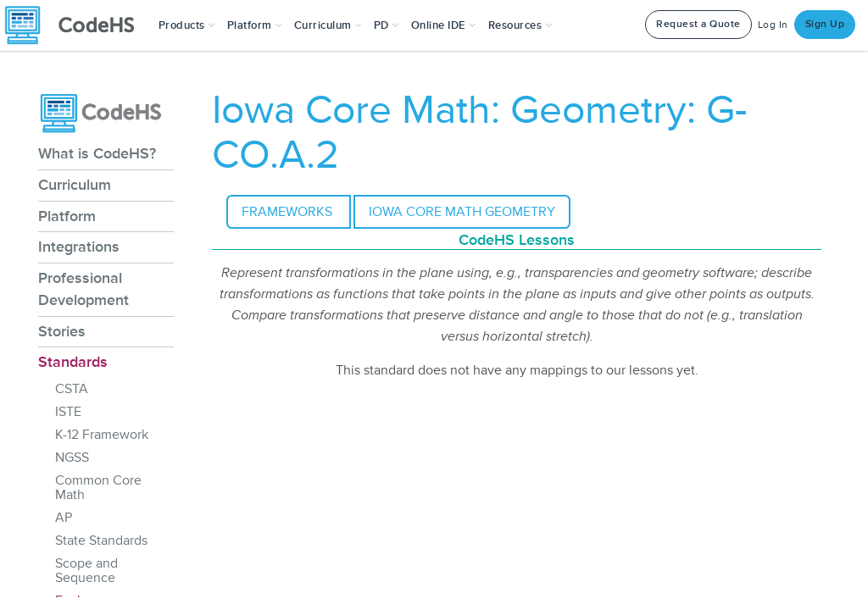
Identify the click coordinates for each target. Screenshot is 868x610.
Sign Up (825, 24)
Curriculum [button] (328, 25)
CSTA (72, 389)
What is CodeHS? (97, 153)
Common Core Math (98, 488)
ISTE (68, 412)
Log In (773, 25)
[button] (187, 25)
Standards (73, 362)
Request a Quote (698, 24)
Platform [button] (255, 25)
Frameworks (289, 212)
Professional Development (83, 289)
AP (64, 518)
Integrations (79, 247)
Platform (67, 216)
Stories (62, 331)
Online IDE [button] (444, 25)
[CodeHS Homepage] (76, 25)
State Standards (101, 541)
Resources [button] (520, 25)
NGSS (72, 457)
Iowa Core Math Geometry (462, 212)
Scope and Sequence (86, 571)
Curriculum (75, 185)
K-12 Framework (102, 435)
